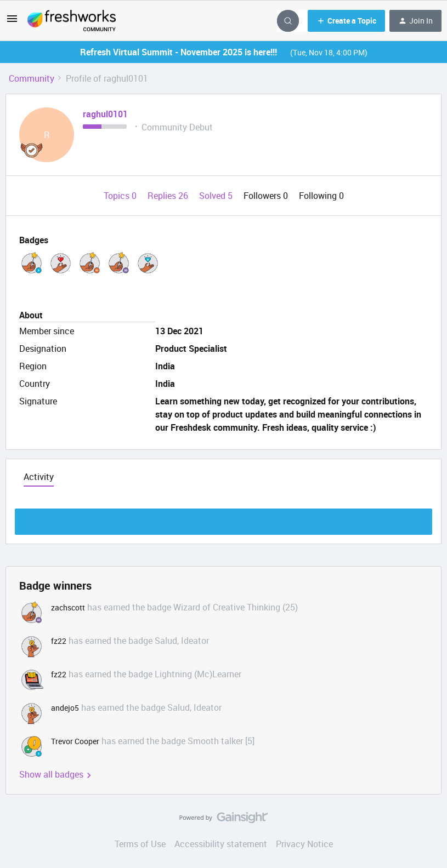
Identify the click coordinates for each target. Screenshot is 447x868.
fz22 (59, 641)
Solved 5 (217, 196)
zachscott (68, 607)
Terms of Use (140, 844)
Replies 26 (169, 196)
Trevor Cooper (75, 741)
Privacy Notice (304, 844)
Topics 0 (121, 196)
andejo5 (65, 708)
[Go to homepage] (72, 21)
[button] (12, 22)
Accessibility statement (221, 844)
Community (32, 78)
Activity (39, 477)
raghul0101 (105, 114)
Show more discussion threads (224, 519)
